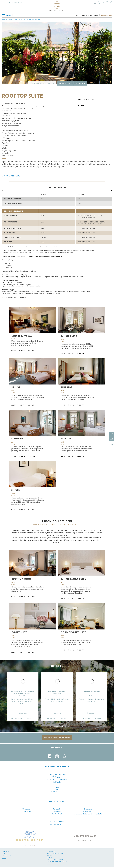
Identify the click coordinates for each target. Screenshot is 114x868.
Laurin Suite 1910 (22, 336)
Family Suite (19, 632)
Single (16, 490)
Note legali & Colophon (55, 860)
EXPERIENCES (107, 15)
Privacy (49, 856)
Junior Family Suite (73, 579)
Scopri (14, 351)
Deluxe (16, 387)
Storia (38, 20)
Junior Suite (69, 336)
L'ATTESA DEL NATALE (91, 692)
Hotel (23, 20)
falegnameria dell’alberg (21, 540)
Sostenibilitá (51, 852)
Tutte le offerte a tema (57, 726)
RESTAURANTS (92, 15)
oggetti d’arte (39, 540)
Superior (67, 387)
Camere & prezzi (13, 20)
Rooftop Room (21, 579)
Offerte (31, 20)
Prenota (22, 351)
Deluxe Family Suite (73, 632)
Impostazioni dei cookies (55, 854)
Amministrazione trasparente (57, 862)
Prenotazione (65, 83)
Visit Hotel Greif (15, 2)
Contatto (5, 852)
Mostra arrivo (57, 792)
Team (4, 854)
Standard (67, 439)
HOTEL (78, 15)
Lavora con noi (7, 856)
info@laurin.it (57, 782)
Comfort (17, 439)
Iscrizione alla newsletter (57, 737)
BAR (83, 15)
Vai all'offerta (17, 719)
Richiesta (81, 83)
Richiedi (29, 719)
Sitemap (49, 858)
